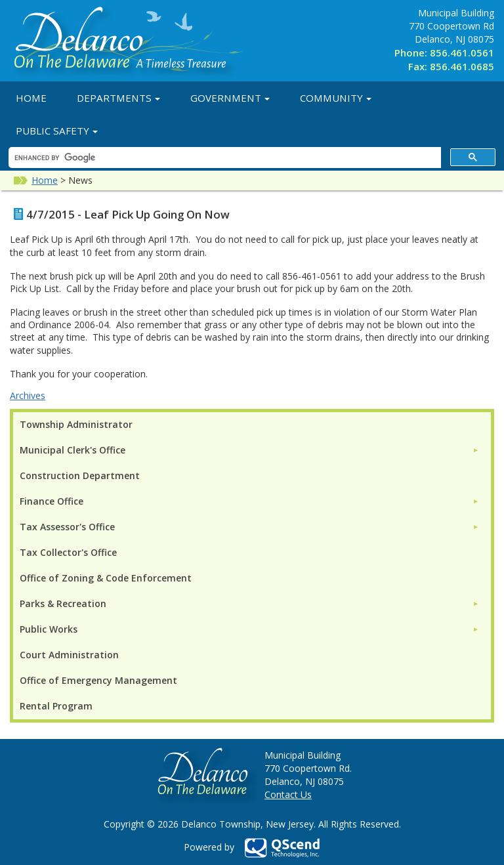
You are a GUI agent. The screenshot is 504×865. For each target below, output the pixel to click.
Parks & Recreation (63, 603)
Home (31, 98)
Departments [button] (118, 98)
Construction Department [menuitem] (80, 475)
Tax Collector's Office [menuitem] (68, 552)
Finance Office (52, 501)
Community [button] (336, 98)
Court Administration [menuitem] (69, 655)
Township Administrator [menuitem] (76, 424)
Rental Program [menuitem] (56, 706)
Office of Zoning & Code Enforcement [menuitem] (106, 578)
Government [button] (230, 98)
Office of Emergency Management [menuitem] (98, 680)
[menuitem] (249, 450)
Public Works (49, 629)
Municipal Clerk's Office (73, 450)
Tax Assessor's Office (67, 527)
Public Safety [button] (57, 131)
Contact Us (288, 794)
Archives (28, 395)
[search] (223, 158)
